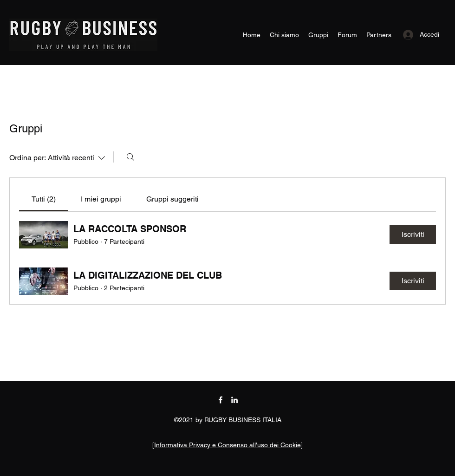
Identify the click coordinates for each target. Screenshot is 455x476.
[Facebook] (221, 400)
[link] (44, 199)
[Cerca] (130, 157)
